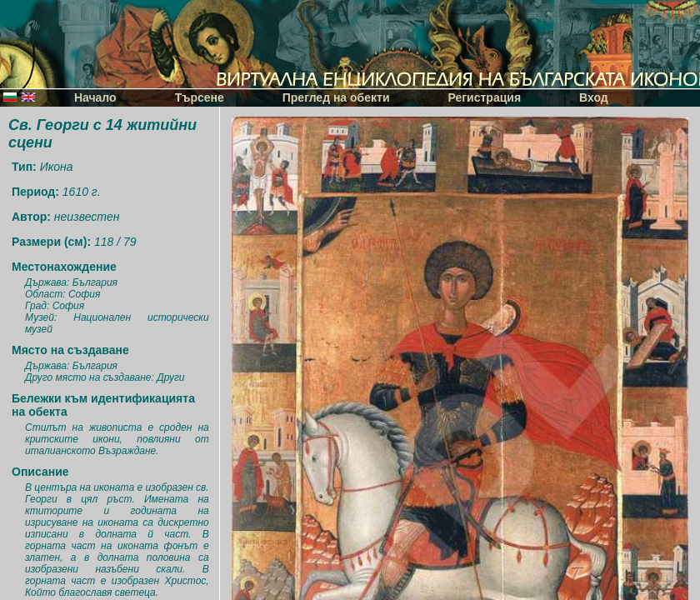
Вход (594, 97)
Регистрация (485, 97)
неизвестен (87, 217)
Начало (95, 97)
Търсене (200, 97)
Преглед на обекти (336, 97)
